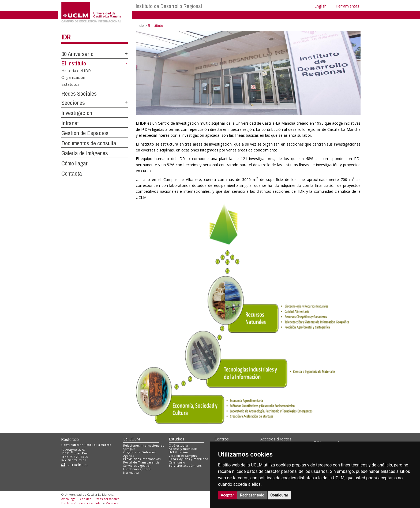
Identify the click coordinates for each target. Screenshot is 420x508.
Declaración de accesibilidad (82, 503)
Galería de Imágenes (85, 153)
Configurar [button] (279, 495)
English (320, 6)
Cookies (85, 499)
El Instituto (74, 63)
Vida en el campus (183, 456)
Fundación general (137, 469)
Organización (73, 77)
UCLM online (178, 452)
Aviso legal (69, 499)
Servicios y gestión (137, 466)
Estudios (177, 439)
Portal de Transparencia (142, 462)
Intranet (70, 123)
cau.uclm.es (74, 465)
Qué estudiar (179, 445)
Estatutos (70, 84)
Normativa (131, 472)
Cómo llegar (74, 163)
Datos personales (107, 499)
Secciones (73, 103)
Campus (129, 449)
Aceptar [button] (227, 495)
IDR (66, 37)
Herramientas (347, 6)
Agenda (129, 456)
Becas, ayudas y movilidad (188, 459)
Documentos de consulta (89, 143)
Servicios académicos (185, 466)
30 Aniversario (77, 54)
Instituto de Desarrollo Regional (169, 6)
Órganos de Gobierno (140, 452)
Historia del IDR (76, 70)
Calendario (177, 462)
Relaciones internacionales (144, 445)
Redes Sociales (79, 94)
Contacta (72, 173)
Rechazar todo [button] (252, 495)
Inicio (140, 26)
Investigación (77, 113)
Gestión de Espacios (85, 133)
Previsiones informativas (142, 459)
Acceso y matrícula (183, 449)
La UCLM (132, 439)
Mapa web (113, 503)
